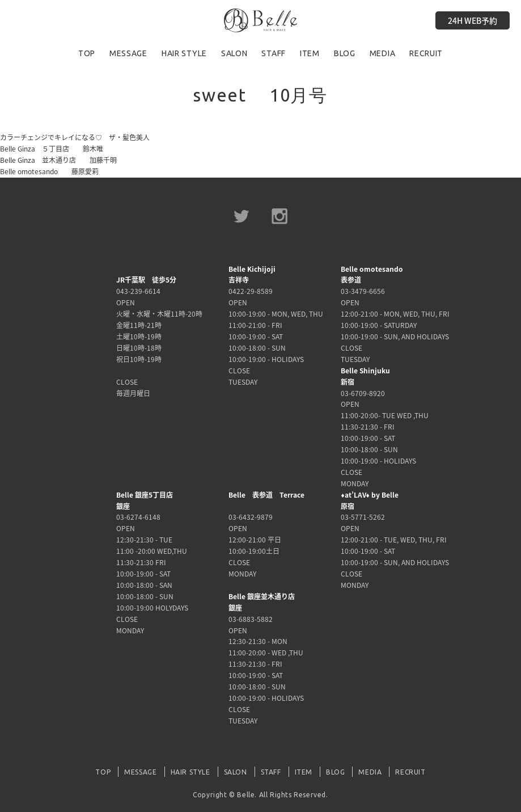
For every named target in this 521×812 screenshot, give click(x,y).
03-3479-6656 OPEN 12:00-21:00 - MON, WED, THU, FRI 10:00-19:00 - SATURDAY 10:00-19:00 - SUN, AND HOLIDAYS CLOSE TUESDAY (395, 314)
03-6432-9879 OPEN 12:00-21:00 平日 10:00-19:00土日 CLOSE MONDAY (266, 534)
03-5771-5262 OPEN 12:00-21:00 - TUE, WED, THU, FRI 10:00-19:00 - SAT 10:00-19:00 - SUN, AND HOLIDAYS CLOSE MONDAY (395, 540)
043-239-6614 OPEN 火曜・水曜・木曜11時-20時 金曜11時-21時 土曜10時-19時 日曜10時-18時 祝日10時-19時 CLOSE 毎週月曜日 (159, 336)
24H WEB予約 (473, 20)
